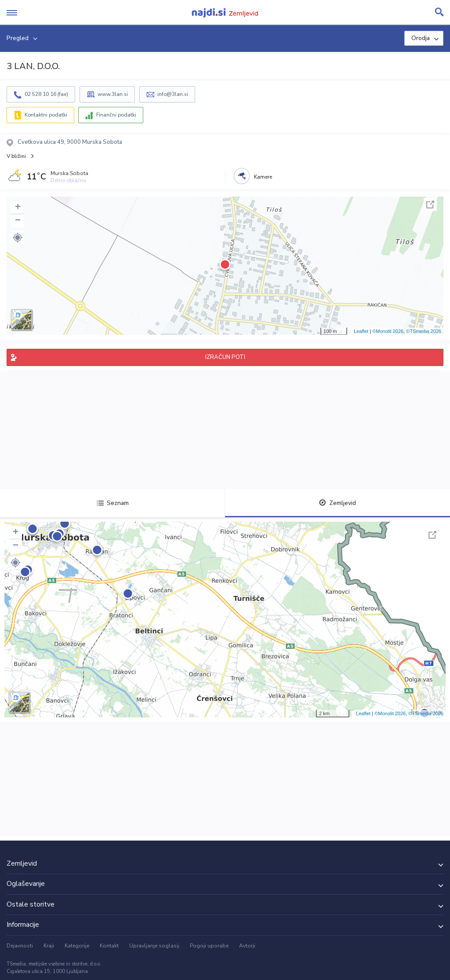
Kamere (263, 177)
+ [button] (18, 208)
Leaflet (361, 331)
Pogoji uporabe (209, 946)
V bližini (16, 156)
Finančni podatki (116, 115)
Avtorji (247, 946)
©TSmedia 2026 (424, 331)
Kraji (49, 946)
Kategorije (77, 946)
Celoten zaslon (430, 205)
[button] (18, 238)
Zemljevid (337, 503)
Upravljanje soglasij (154, 946)
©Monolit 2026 (388, 331)
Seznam (113, 503)
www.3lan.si (113, 94)
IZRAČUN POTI (225, 357)
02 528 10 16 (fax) (46, 94)
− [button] (18, 221)
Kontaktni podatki (46, 115)
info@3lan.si (173, 94)
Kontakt (109, 946)
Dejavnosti (20, 946)
